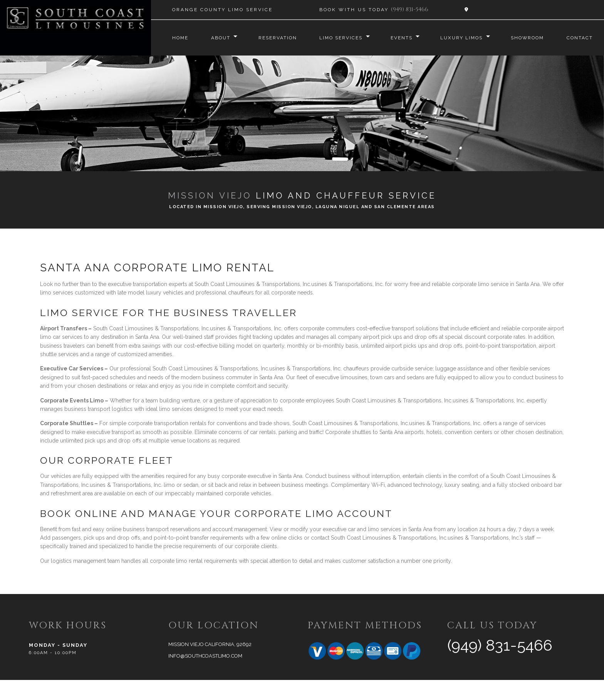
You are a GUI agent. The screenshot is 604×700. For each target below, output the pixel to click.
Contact (176, 58)
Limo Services (336, 38)
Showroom (529, 38)
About (213, 38)
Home (171, 38)
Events (399, 38)
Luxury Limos (461, 38)
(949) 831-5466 (410, 9)
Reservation (272, 38)
